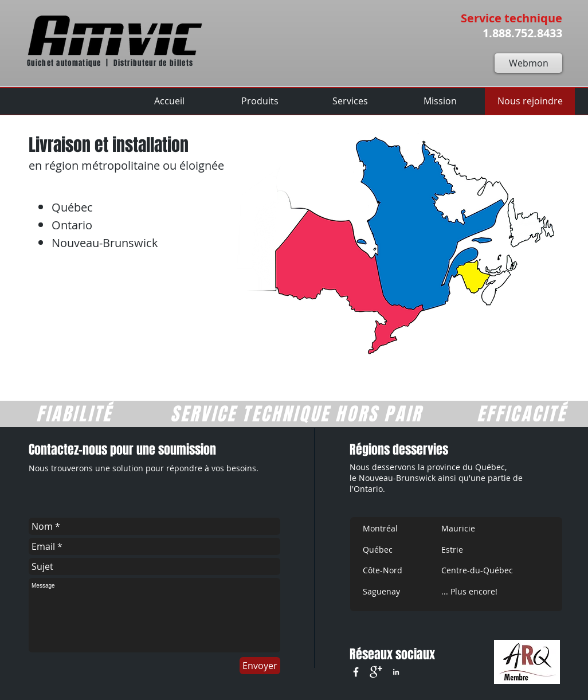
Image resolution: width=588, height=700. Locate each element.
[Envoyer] (260, 666)
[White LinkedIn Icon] (396, 672)
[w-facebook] (356, 672)
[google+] (376, 672)
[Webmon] (528, 63)
